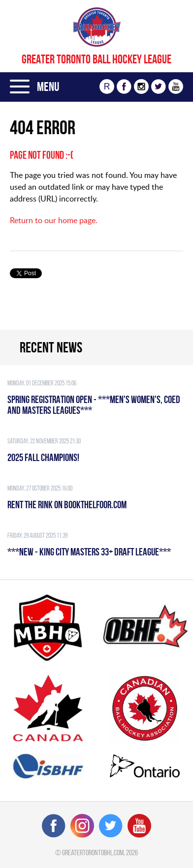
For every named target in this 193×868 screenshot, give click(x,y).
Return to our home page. (54, 220)
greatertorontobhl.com (93, 853)
